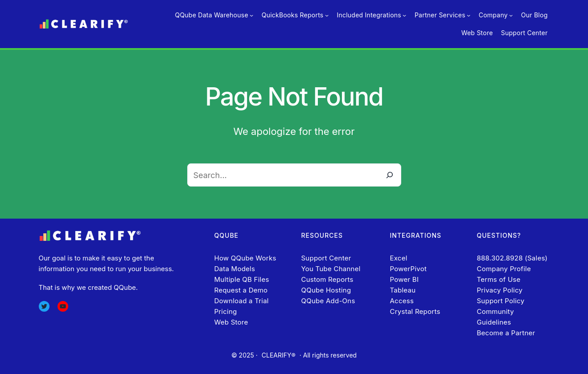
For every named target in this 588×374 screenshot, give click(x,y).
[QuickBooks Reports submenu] (327, 15)
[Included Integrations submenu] (404, 15)
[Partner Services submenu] (469, 15)
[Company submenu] (511, 15)
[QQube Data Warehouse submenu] (251, 15)
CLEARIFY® (279, 355)
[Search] (390, 175)
